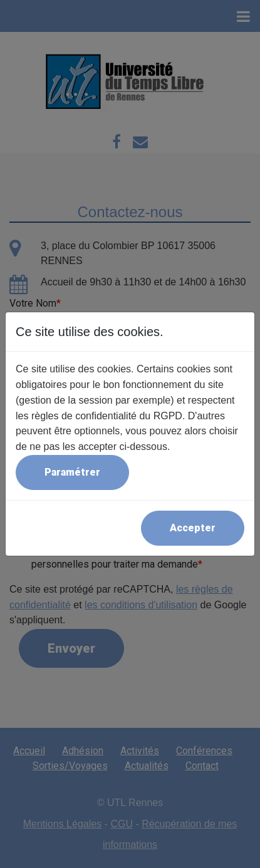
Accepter (193, 528)
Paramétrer (72, 472)
